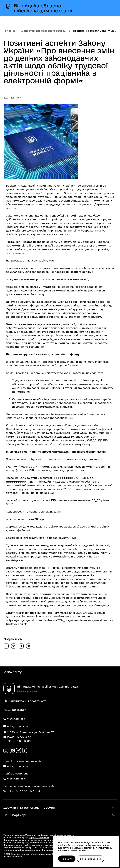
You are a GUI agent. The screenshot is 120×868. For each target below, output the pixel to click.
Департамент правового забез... (44, 31)
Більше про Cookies (90, 859)
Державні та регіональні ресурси (30, 808)
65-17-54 (34, 791)
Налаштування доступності (25, 701)
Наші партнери (15, 815)
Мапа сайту (12, 672)
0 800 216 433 (14, 778)
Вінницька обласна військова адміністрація (44, 8)
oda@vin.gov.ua (16, 766)
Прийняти (67, 859)
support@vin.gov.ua (39, 837)
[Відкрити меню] (110, 8)
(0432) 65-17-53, (17, 791)
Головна (9, 31)
